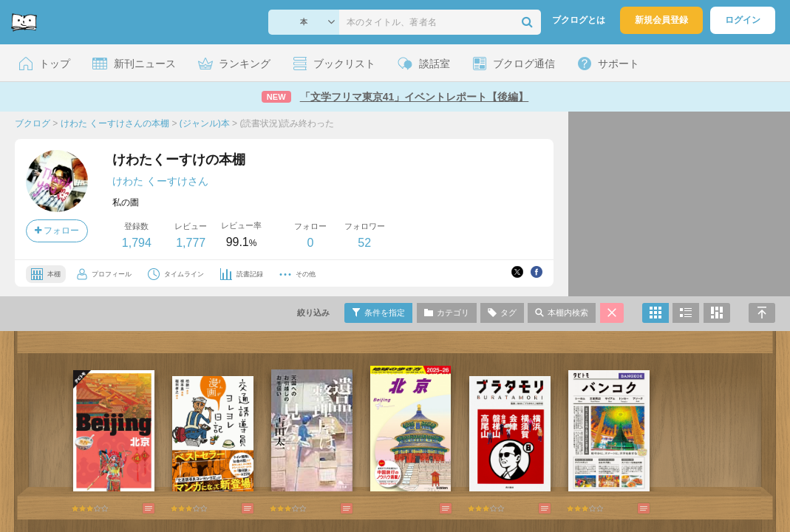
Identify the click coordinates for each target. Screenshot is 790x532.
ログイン (743, 20)
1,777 (191, 243)
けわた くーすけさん (160, 181)
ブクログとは (579, 20)
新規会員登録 (661, 20)
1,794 (137, 243)
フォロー (57, 231)
